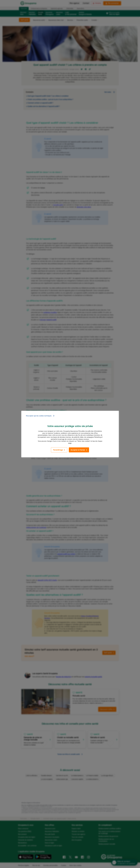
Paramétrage (59, 450)
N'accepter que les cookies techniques (40, 416)
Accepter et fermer (79, 450)
